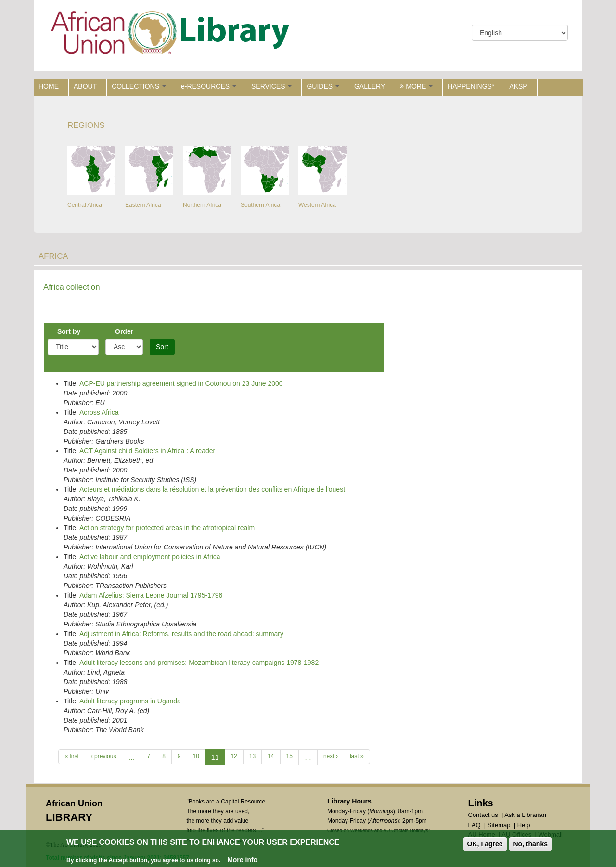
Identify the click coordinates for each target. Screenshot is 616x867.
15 (289, 756)
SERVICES (271, 86)
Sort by (69, 331)
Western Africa (317, 205)
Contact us (483, 815)
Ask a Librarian (525, 815)
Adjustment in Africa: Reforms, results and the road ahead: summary (181, 634)
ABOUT (85, 86)
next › (331, 756)
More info (242, 861)
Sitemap (499, 825)
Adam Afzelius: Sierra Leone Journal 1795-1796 (151, 595)
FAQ (475, 825)
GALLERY (370, 86)
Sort (162, 347)
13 (252, 756)
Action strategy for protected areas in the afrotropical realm (167, 528)
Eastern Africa (143, 205)
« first (71, 756)
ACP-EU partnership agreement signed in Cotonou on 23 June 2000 (181, 383)
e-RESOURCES (209, 86)
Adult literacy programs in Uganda (130, 701)
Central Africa (85, 205)
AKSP (518, 86)
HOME (49, 86)
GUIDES (323, 86)
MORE (416, 86)
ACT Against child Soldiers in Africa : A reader (147, 451)
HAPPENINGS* (471, 86)
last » (357, 756)
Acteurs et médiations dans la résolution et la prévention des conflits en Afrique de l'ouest (212, 489)
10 (196, 756)
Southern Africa (260, 205)
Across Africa (99, 412)
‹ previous (104, 756)
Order (124, 331)
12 (234, 756)
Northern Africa (202, 205)
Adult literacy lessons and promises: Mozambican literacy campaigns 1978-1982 (199, 663)
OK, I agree (485, 845)
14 (271, 756)
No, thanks (530, 845)
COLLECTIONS (139, 86)
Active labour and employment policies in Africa (150, 557)
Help (524, 825)
